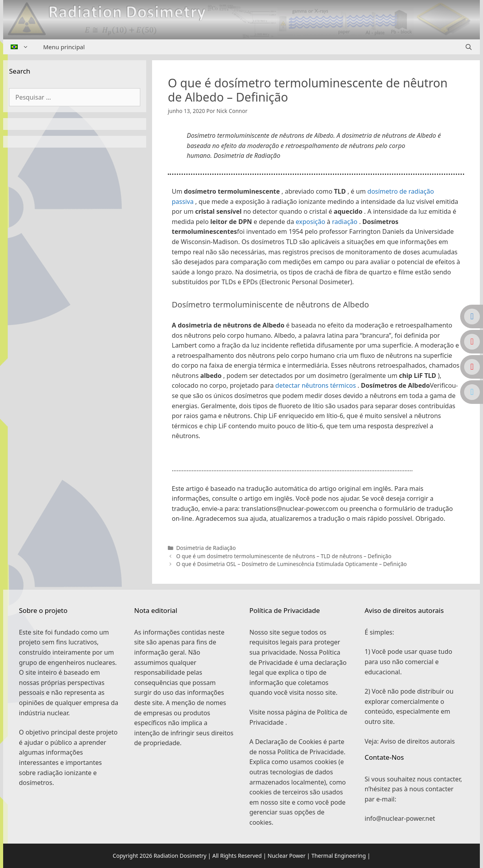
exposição (311, 222)
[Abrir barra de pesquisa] (469, 47)
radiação (345, 222)
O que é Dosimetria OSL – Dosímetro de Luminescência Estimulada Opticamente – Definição (291, 564)
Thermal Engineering (338, 856)
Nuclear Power (286, 856)
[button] (316, 457)
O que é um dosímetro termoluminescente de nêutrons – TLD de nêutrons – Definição (284, 556)
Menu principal (64, 47)
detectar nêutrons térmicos (316, 385)
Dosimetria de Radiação (206, 548)
